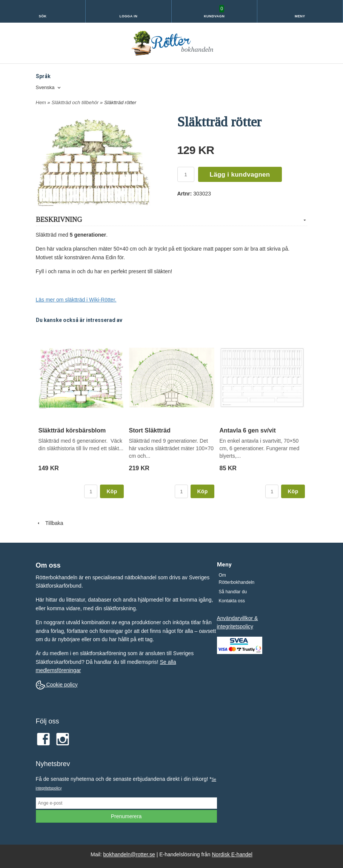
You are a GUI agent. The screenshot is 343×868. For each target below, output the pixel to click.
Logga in (128, 16)
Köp (112, 491)
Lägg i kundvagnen (240, 175)
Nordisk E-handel (232, 854)
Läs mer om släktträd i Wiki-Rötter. (76, 300)
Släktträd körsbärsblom (72, 430)
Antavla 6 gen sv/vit (248, 430)
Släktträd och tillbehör (76, 102)
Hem (41, 102)
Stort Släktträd (150, 430)
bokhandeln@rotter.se (129, 854)
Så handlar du (233, 592)
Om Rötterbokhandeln (237, 579)
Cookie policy (57, 685)
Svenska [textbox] (45, 88)
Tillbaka (50, 523)
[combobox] (49, 88)
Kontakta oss (232, 601)
